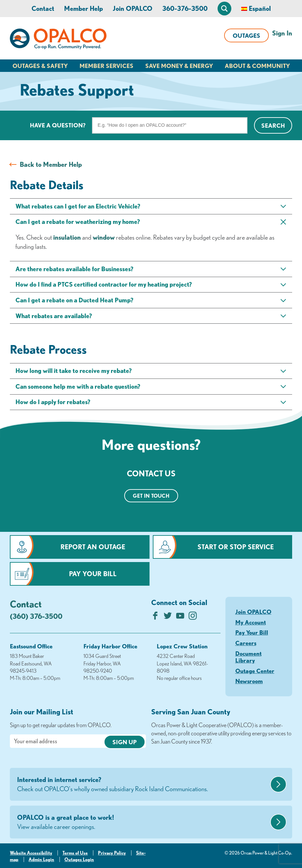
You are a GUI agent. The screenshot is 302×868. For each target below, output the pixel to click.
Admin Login (41, 859)
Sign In (282, 33)
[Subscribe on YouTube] (180, 617)
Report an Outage (93, 547)
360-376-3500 (185, 8)
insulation (67, 237)
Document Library (248, 657)
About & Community (257, 66)
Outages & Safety (40, 66)
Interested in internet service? (143, 785)
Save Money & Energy (179, 66)
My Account (251, 622)
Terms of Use (75, 853)
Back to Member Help (51, 164)
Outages (246, 35)
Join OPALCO (133, 8)
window (104, 237)
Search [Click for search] (273, 125)
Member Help (83, 8)
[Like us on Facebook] (155, 617)
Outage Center (255, 671)
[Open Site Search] (224, 9)
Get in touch (151, 496)
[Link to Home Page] (58, 40)
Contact (43, 8)
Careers (246, 643)
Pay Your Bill (93, 574)
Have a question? (58, 125)
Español (260, 8)
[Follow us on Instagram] (193, 617)
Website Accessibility (31, 853)
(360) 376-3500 (36, 616)
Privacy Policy (112, 853)
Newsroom (249, 681)
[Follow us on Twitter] (168, 617)
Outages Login (79, 859)
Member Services (106, 66)
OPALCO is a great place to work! (143, 822)
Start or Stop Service (236, 547)
